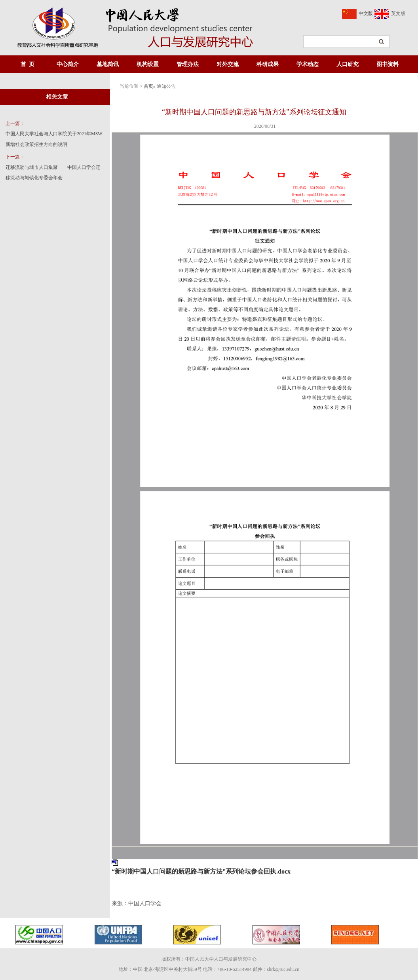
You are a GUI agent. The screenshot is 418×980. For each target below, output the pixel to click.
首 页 (28, 64)
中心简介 (68, 64)
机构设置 (148, 64)
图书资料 (388, 64)
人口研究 (348, 64)
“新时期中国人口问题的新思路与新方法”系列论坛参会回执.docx (201, 871)
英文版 (398, 13)
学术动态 (308, 64)
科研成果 (268, 64)
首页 (148, 86)
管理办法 (188, 64)
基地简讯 (108, 64)
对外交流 (228, 64)
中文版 (366, 13)
